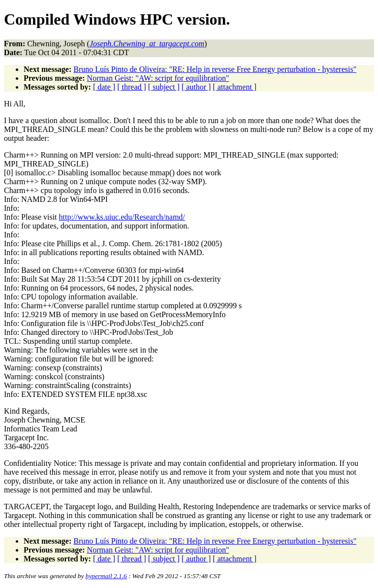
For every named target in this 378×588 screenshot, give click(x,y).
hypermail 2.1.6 (106, 576)
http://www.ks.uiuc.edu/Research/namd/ (122, 217)
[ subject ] (164, 87)
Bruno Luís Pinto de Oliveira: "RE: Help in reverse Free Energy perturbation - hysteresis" (215, 69)
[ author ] (196, 87)
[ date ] (104, 87)
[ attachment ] (235, 87)
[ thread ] (132, 87)
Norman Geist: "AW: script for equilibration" (158, 78)
